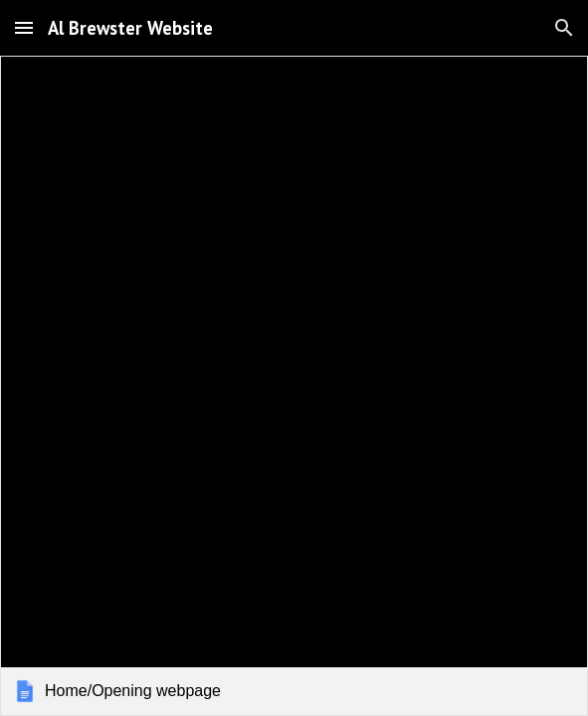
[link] (294, 386)
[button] (24, 27)
